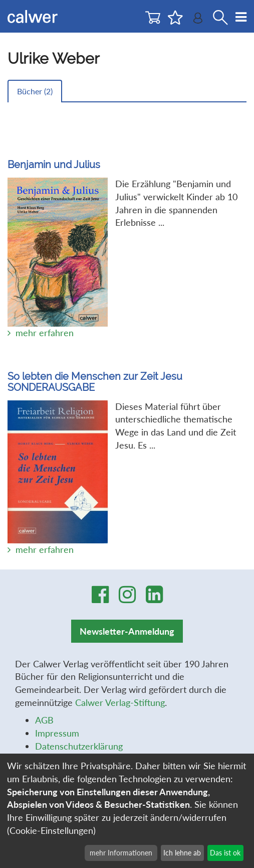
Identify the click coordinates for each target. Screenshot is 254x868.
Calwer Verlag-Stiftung (120, 702)
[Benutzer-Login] (198, 20)
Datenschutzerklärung (79, 746)
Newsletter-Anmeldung (127, 631)
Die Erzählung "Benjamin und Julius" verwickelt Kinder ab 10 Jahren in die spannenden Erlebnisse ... (127, 231)
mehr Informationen (121, 853)
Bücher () (35, 91)
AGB (44, 720)
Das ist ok (225, 853)
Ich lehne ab (182, 853)
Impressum (57, 733)
